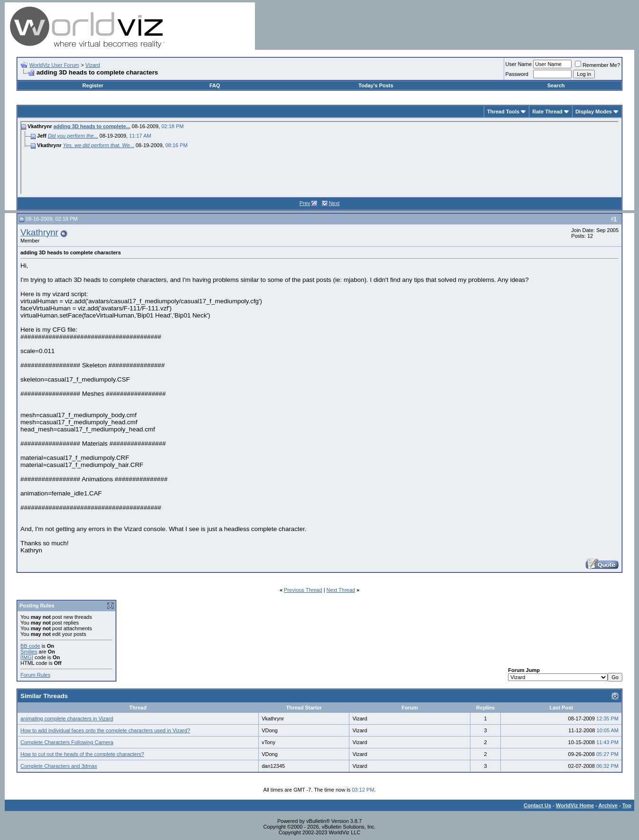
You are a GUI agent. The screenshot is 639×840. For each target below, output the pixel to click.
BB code (30, 646)
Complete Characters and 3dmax (59, 766)
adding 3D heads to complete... (92, 126)
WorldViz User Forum (54, 65)
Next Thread (341, 590)
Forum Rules (35, 675)
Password (517, 74)
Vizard (93, 65)
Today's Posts (376, 85)
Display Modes (594, 112)
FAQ (215, 85)
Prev (305, 203)
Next (334, 203)
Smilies (29, 652)
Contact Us (537, 805)
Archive (608, 805)
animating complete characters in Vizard (67, 719)
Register (93, 85)
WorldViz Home (575, 805)
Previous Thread (303, 590)
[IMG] (27, 657)
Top (627, 805)
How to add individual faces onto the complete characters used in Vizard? (105, 730)
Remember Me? (597, 65)
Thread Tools (503, 112)
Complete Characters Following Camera (67, 742)
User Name (519, 64)
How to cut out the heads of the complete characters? (82, 754)
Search (556, 85)
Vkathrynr (39, 232)
